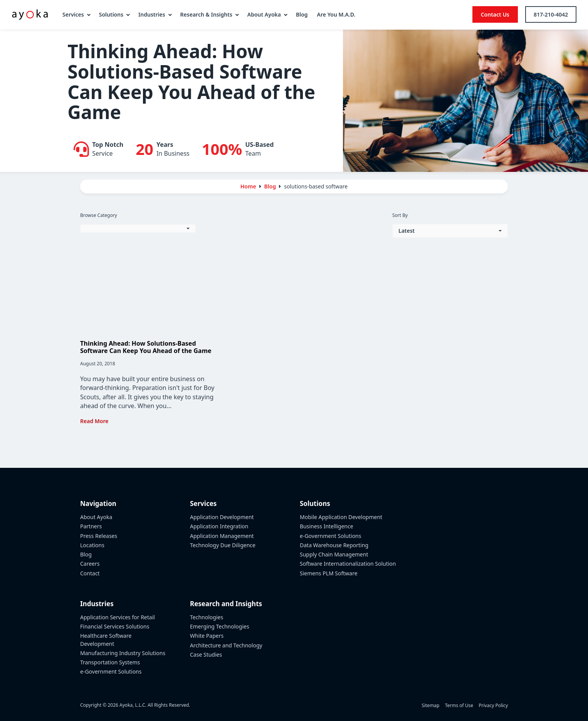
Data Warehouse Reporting (334, 545)
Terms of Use (459, 705)
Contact (90, 573)
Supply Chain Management (334, 554)
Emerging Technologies (220, 626)
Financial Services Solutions (115, 626)
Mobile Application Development (341, 517)
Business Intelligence (327, 526)
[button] (138, 229)
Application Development (222, 517)
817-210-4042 (551, 14)
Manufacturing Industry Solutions (123, 653)
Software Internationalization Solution (348, 564)
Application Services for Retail (118, 617)
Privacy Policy (493, 705)
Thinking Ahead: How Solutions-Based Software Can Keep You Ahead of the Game (146, 347)
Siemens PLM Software (329, 573)
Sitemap (430, 705)
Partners (91, 526)
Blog (86, 554)
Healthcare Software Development (106, 639)
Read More (94, 421)
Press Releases (99, 536)
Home (248, 186)
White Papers (207, 636)
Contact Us (495, 14)
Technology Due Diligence (223, 545)
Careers (90, 564)
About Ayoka (96, 517)
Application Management (222, 536)
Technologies (207, 617)
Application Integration (219, 526)
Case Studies (206, 655)
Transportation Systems (110, 662)
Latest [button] (407, 231)
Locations (92, 545)
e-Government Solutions (111, 671)
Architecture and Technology (226, 645)
